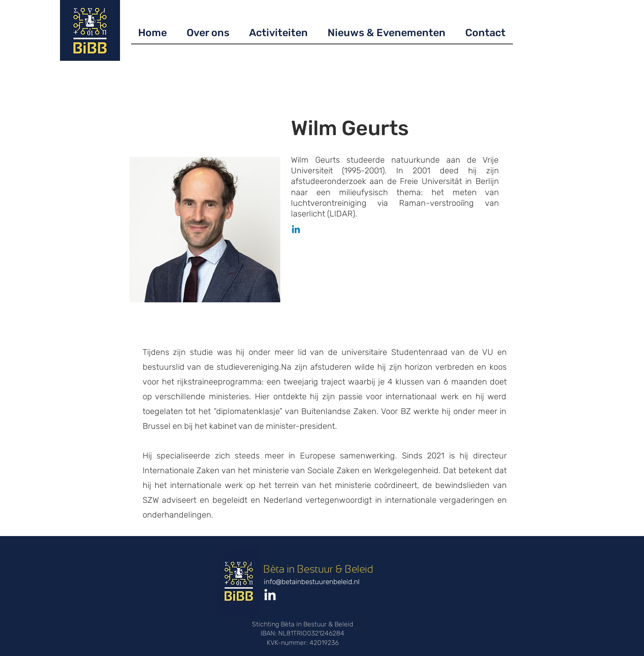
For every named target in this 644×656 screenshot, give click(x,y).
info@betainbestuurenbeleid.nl (312, 582)
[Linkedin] (296, 230)
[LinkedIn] (270, 596)
